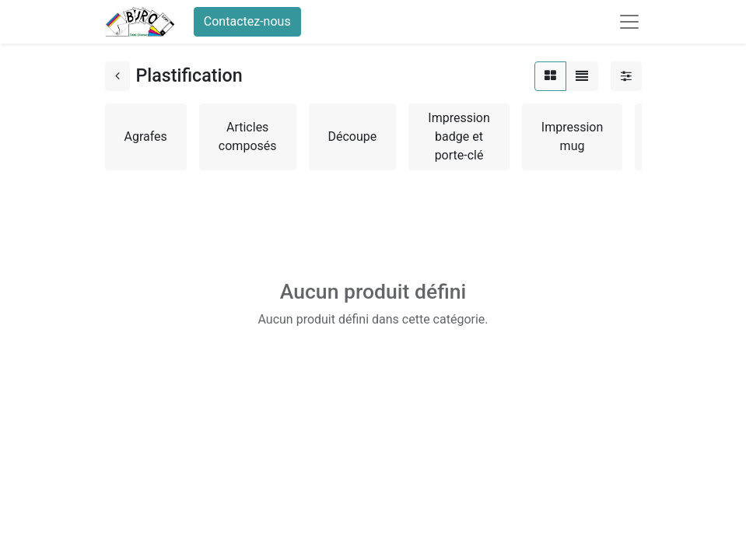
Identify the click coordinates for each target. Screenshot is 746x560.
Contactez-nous (247, 21)
